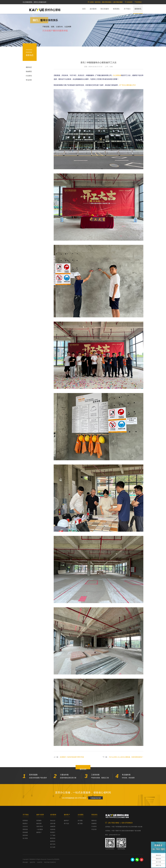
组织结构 (25, 835)
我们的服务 (105, 9)
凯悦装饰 (45, 10)
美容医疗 (53, 832)
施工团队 (80, 823)
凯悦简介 (25, 823)
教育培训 (53, 838)
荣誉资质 (25, 829)
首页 (84, 9)
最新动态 (29, 67)
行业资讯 (29, 76)
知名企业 (53, 821)
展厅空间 (53, 844)
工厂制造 (53, 835)
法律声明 (40, 862)
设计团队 (80, 821)
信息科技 (53, 829)
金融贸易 (53, 826)
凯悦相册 (25, 832)
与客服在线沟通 (95, 798)
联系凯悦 (25, 821)
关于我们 (127, 9)
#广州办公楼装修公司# (127, 85)
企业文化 (25, 826)
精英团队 (116, 9)
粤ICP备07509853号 (50, 862)
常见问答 (29, 80)
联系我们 (139, 2)
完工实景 (53, 847)
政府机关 (53, 841)
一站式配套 (40, 829)
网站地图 (25, 862)
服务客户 (39, 832)
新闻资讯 (138, 9)
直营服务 (39, 821)
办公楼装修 (117, 75)
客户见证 (66, 823)
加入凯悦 (25, 838)
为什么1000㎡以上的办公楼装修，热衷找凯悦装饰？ (126, 757)
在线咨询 (130, 2)
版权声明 (32, 862)
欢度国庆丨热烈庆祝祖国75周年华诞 (72, 757)
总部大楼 (53, 823)
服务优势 (39, 823)
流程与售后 (40, 826)
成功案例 (93, 9)
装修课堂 (29, 71)
